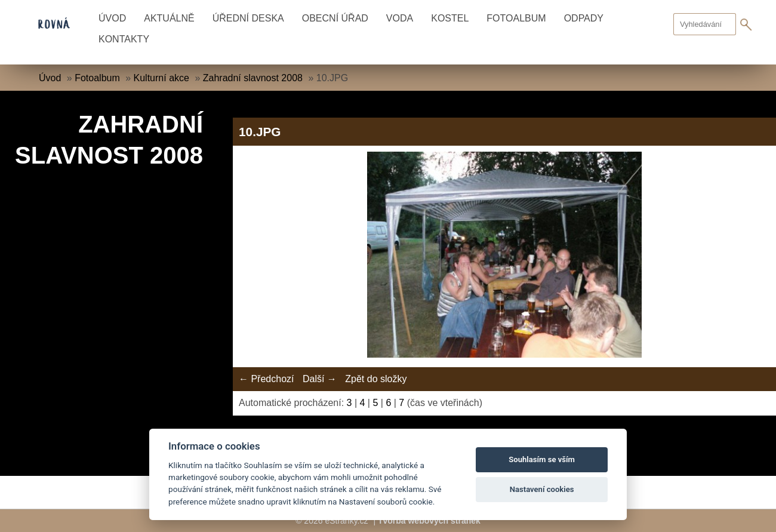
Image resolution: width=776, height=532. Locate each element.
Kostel (450, 18)
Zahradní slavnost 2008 (253, 78)
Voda (400, 18)
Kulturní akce (161, 78)
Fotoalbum (516, 18)
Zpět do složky (376, 379)
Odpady (584, 18)
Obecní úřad (335, 18)
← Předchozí (266, 379)
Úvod (112, 18)
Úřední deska (248, 18)
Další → (320, 379)
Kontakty (124, 39)
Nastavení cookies (542, 489)
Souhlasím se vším (542, 459)
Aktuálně (169, 18)
